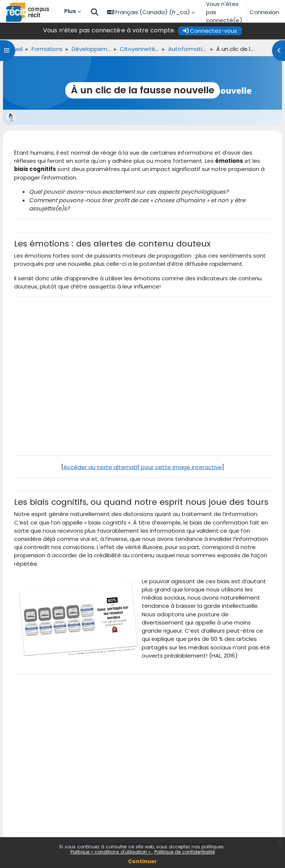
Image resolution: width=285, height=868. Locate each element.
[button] (95, 12)
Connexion (264, 12)
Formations (47, 49)
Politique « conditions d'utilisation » (111, 852)
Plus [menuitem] (70, 11)
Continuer (142, 861)
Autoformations (190, 49)
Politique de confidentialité (185, 852)
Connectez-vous (210, 31)
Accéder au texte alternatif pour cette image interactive (143, 467)
